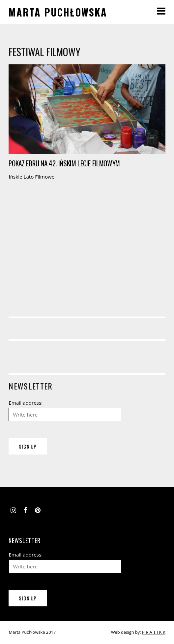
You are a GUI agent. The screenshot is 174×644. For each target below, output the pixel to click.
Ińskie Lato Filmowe (31, 177)
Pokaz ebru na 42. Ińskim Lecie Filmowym (64, 163)
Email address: (26, 403)
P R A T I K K (154, 632)
